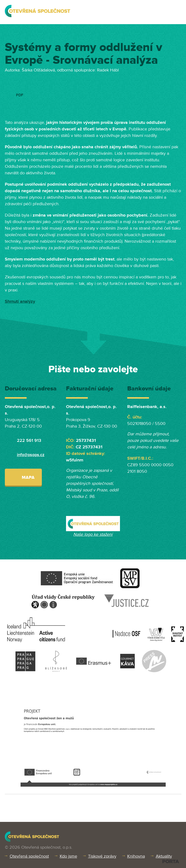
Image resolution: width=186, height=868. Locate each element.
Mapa (23, 477)
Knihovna (136, 856)
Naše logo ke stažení (93, 534)
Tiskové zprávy (102, 856)
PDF (20, 95)
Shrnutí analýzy (20, 301)
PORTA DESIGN (171, 861)
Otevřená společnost (29, 856)
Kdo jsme (68, 856)
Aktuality (164, 856)
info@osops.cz (31, 455)
